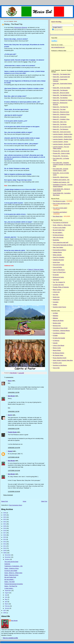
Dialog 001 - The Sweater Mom (62, 74)
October (7, 559)
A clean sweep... (9, 588)
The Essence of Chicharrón (61, 223)
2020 (5, 526)
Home (24, 501)
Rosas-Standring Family (60, 358)
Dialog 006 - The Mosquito (60, 90)
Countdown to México (59, 333)
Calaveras (7, 564)
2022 (5, 522)
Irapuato (55, 343)
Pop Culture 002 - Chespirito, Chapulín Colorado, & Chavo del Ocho (62, 164)
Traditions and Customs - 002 (61, 182)
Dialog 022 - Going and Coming (62, 132)
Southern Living (57, 363)
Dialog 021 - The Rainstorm (61, 129)
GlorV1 (10, 415)
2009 (5, 551)
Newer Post (5, 501)
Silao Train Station (58, 247)
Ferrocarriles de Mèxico (59, 250)
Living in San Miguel (59, 345)
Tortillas (55, 305)
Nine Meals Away (58, 216)
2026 (5, 513)
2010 (5, 548)
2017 (5, 533)
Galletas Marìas (57, 252)
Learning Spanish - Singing (60, 142)
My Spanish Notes (58, 355)
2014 (5, 539)
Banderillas (56, 240)
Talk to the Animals (58, 237)
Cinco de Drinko (57, 267)
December (8, 555)
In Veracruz (56, 341)
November (8, 557)
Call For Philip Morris (59, 270)
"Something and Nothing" (60, 212)
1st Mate (55, 313)
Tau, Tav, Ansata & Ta (59, 282)
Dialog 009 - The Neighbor (60, 98)
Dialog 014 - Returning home (61, 112)
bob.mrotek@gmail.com (58, 47)
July (6, 595)
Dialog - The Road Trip (11, 586)
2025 (5, 515)
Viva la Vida (56, 368)
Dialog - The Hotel (10, 582)
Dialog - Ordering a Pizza (12, 568)
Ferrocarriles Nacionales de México (63, 245)
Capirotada (56, 280)
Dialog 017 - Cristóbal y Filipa (61, 119)
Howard (10, 451)
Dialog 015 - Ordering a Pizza (61, 114)
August (7, 593)
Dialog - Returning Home (11, 575)
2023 (5, 519)
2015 (5, 537)
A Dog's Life (56, 292)
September (8, 591)
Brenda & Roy (57, 326)
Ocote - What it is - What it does (13, 573)
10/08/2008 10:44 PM (14, 448)
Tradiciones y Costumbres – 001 (14, 566)
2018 (5, 531)
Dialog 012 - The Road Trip (60, 107)
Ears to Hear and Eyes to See (61, 204)
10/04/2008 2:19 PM (14, 392)
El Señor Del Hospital (59, 338)
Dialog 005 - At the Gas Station (62, 88)
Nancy (10, 381)
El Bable (55, 336)
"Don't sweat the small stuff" (61, 242)
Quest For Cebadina (59, 257)
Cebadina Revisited (58, 260)
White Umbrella (57, 255)
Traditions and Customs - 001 (61, 180)
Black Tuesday (57, 290)
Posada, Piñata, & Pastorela (61, 287)
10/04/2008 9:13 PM (14, 429)
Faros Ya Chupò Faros (59, 272)
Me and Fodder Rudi (10, 577)
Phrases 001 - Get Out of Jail (61, 151)
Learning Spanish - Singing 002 (62, 144)
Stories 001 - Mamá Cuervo (61, 177)
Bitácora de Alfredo (58, 321)
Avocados (56, 302)
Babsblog (56, 316)
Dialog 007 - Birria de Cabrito (61, 93)
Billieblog (55, 318)
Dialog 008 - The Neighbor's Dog (62, 95)
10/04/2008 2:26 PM (14, 411)
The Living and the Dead (11, 562)
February (7, 606)
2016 (5, 535)
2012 (5, 544)
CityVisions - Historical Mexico (61, 331)
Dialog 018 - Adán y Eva (60, 122)
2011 (5, 546)
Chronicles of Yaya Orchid (60, 328)
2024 (5, 517)
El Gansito (56, 275)
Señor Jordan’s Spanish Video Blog (63, 360)
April (6, 602)
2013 (5, 542)
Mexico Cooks (57, 348)
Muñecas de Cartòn (58, 277)
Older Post (44, 501)
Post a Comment (8, 495)
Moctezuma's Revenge (21, 28)
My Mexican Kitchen (59, 353)
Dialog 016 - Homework (59, 117)
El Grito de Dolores (58, 235)
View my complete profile (10, 638)
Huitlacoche (56, 300)
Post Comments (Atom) (16, 505)
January (7, 608)
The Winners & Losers (59, 201)
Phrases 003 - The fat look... (61, 156)
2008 (5, 553)
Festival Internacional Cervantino (14, 584)
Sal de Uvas (56, 262)
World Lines (56, 297)
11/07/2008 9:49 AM (14, 457)
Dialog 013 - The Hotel (59, 109)
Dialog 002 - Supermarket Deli (61, 77)
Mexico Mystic (57, 350)
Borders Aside (57, 323)
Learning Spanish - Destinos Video (63, 134)
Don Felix (56, 295)
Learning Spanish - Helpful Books (62, 137)
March (7, 604)
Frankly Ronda (12, 432)
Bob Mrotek (11, 396)
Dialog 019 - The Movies (60, 124)
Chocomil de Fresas (58, 265)
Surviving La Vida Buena (60, 365)
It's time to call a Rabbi (11, 571)
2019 (5, 528)
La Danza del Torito (58, 285)
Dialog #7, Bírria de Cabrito (36, 269)
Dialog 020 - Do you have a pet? (62, 127)
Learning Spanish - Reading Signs (62, 139)
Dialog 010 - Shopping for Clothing (63, 100)
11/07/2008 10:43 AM (14, 471)
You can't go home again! (60, 208)
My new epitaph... (9, 579)
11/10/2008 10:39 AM (14, 492)
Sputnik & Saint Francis (59, 307)
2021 (5, 524)
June (6, 597)
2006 (5, 613)
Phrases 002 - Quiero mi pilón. (61, 153)
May (6, 599)
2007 (5, 611)
